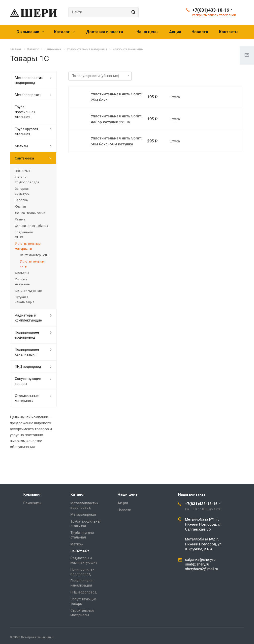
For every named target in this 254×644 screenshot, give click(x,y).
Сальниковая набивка (32, 226)
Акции (175, 32)
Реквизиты (32, 503)
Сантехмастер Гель (34, 255)
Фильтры (22, 273)
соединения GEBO (24, 235)
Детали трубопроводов (27, 180)
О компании (30, 32)
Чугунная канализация (25, 300)
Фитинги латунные (22, 282)
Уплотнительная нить (32, 264)
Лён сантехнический (30, 213)
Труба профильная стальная (25, 112)
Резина (20, 219)
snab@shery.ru (197, 564)
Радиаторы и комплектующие (28, 318)
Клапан (20, 206)
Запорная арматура (22, 191)
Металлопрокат (28, 95)
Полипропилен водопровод (27, 335)
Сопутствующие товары (28, 381)
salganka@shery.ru (200, 560)
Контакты (229, 32)
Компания (32, 494)
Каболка (21, 200)
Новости (200, 32)
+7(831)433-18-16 (211, 10)
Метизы (21, 146)
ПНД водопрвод (28, 367)
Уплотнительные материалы (28, 246)
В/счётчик (23, 171)
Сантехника (24, 158)
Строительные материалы (27, 398)
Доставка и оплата (105, 32)
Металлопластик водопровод (29, 80)
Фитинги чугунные (28, 291)
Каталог (64, 32)
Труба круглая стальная (27, 132)
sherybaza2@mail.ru (202, 569)
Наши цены (147, 32)
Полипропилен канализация (27, 352)
